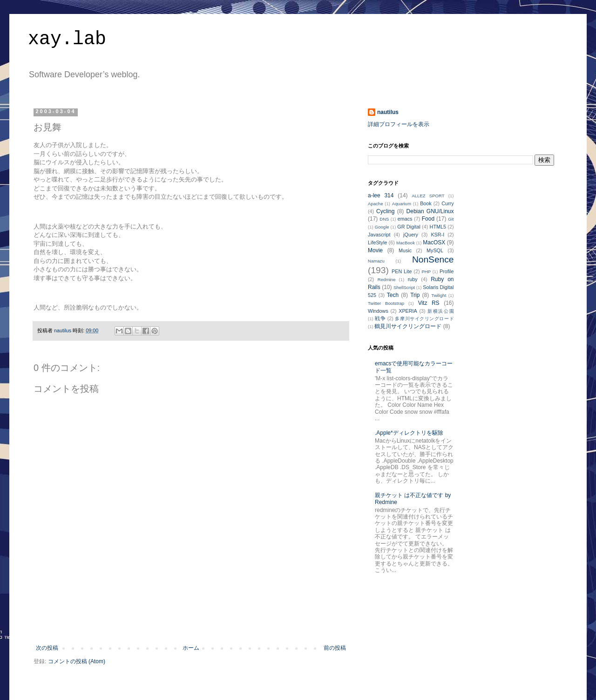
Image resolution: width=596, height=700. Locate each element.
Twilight (439, 295)
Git (451, 219)
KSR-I (437, 235)
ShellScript (404, 287)
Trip (415, 295)
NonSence (433, 259)
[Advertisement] (191, 619)
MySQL (435, 250)
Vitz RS (429, 303)
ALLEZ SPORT (428, 196)
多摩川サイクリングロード (424, 319)
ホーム (191, 648)
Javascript (379, 235)
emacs (405, 219)
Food (428, 219)
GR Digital (409, 227)
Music (405, 250)
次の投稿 (47, 648)
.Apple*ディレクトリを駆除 (409, 433)
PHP (426, 272)
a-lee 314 (381, 195)
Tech (393, 295)
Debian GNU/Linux (430, 211)
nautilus (388, 112)
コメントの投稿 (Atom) (77, 661)
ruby (413, 279)
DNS (384, 219)
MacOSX (434, 242)
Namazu (376, 261)
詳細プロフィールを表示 (399, 124)
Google (382, 227)
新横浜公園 (440, 311)
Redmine (386, 279)
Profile (447, 271)
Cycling (385, 211)
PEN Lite (402, 271)
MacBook (406, 243)
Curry (447, 203)
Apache (376, 204)
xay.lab (67, 39)
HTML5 (438, 227)
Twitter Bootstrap (386, 303)
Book (426, 203)
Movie (375, 250)
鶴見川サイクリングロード (408, 326)
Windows (378, 311)
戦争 (380, 318)
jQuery (411, 235)
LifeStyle (377, 242)
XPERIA (408, 311)
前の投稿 (335, 648)
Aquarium (402, 204)
